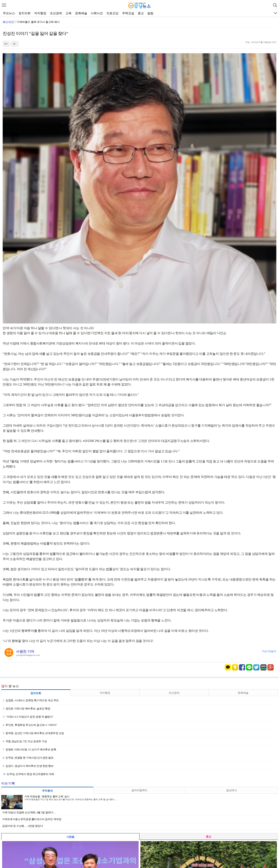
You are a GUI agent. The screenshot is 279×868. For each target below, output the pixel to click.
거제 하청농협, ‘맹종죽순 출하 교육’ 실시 (47, 796)
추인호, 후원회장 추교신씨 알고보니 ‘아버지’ (30, 725)
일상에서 (231, 790)
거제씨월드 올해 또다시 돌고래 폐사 (38, 22)
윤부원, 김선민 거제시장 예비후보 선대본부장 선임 (33, 733)
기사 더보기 (269, 651)
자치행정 (40, 13)
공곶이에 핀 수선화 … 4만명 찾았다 (23, 826)
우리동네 (47, 791)
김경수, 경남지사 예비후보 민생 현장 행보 (28, 766)
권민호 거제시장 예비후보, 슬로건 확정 (27, 709)
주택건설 (128, 13)
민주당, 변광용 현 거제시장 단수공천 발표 (28, 758)
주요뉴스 (9, 13)
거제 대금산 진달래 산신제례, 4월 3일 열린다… (29, 812)
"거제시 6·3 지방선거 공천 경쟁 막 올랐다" (28, 717)
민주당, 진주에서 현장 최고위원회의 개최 (28, 774)
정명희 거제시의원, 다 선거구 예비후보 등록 (29, 750)
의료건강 (112, 13)
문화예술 (81, 13)
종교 (141, 13)
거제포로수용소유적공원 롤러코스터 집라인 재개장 (32, 819)
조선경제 (56, 13)
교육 (69, 13)
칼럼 (150, 13)
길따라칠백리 (139, 790)
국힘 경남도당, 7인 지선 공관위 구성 (25, 741)
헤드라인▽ (10, 22)
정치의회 (25, 13)
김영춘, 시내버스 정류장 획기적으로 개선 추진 (31, 700)
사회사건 (97, 13)
